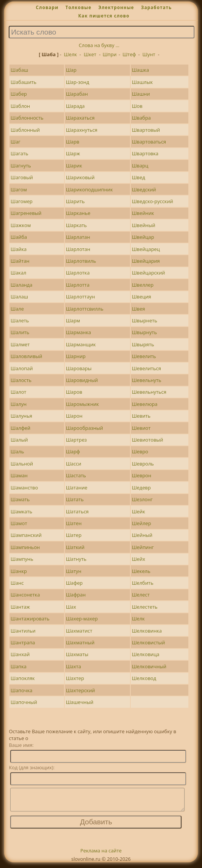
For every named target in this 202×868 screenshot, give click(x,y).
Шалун (19, 404)
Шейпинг (143, 547)
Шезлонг (142, 499)
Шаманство (24, 488)
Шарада (75, 106)
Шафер (74, 583)
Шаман (19, 475)
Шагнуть (21, 166)
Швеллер (143, 285)
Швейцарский (149, 273)
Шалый (19, 440)
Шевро (140, 451)
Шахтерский (81, 690)
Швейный (144, 225)
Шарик (74, 166)
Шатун (74, 571)
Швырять (143, 344)
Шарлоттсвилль (85, 309)
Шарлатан (78, 237)
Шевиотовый (148, 440)
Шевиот (141, 428)
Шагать (20, 153)
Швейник (143, 213)
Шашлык (142, 82)
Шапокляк (23, 678)
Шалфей (20, 428)
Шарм (73, 320)
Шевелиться (146, 368)
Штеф (129, 54)
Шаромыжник (82, 404)
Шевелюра (145, 404)
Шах (71, 607)
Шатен (74, 523)
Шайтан (20, 261)
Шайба (19, 237)
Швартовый (146, 130)
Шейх (139, 559)
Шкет (90, 54)
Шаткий (75, 547)
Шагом (19, 189)
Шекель (141, 571)
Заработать (156, 7)
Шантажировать (30, 619)
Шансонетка (25, 595)
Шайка (19, 249)
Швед (139, 177)
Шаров (74, 392)
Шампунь (22, 559)
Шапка (19, 666)
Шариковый (80, 177)
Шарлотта (78, 285)
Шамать (20, 499)
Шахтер (75, 678)
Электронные (116, 7)
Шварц (140, 166)
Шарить (75, 201)
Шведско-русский (153, 201)
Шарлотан (78, 249)
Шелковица (146, 654)
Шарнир (76, 356)
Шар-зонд (78, 82)
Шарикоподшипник (89, 189)
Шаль (17, 451)
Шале (17, 309)
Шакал (18, 273)
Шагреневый (26, 213)
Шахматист (79, 631)
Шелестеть (145, 607)
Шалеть (20, 320)
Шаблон (20, 106)
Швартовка (145, 153)
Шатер (74, 535)
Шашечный (80, 702)
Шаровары (79, 368)
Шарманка (78, 332)
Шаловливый (26, 356)
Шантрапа (23, 642)
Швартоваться (149, 142)
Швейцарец (146, 249)
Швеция (142, 297)
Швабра (141, 118)
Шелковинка (147, 631)
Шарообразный (85, 428)
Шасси (74, 464)
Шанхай (20, 654)
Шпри (110, 54)
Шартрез (76, 440)
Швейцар (143, 237)
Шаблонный (25, 130)
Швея (139, 309)
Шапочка (21, 690)
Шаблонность (27, 118)
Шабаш (19, 70)
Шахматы (77, 654)
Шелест (141, 595)
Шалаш (19, 297)
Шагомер (22, 201)
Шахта (74, 666)
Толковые (79, 7)
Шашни (141, 94)
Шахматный (80, 642)
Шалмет (20, 344)
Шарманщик (81, 344)
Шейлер (142, 523)
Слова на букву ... (99, 45)
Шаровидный (82, 380)
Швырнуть (144, 332)
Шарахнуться (82, 130)
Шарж (73, 153)
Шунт (149, 54)
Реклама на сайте (101, 855)
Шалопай (22, 368)
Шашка (140, 70)
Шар (71, 70)
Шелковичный (149, 666)
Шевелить (144, 356)
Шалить (20, 332)
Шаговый (22, 177)
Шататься (77, 511)
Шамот (19, 523)
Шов (137, 106)
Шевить (141, 416)
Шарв (73, 142)
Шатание (77, 488)
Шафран (76, 595)
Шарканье (78, 213)
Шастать (76, 475)
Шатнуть (76, 559)
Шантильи (23, 631)
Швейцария (146, 261)
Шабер (19, 94)
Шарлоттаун (81, 297)
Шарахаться (80, 118)
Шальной (22, 464)
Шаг (16, 142)
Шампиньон (25, 547)
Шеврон (142, 475)
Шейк (139, 511)
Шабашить (23, 82)
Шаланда (21, 285)
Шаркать (76, 225)
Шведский (144, 189)
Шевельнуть (147, 380)
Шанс (17, 583)
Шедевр (141, 488)
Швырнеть (145, 320)
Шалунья (21, 416)
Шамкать (21, 511)
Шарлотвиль (81, 261)
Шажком (21, 225)
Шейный (142, 535)
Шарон (74, 416)
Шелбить (143, 583)
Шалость (21, 380)
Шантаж (20, 607)
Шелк (70, 54)
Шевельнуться (149, 392)
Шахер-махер (82, 619)
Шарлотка (78, 273)
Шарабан (77, 94)
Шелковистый (149, 642)
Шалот (18, 392)
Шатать (75, 499)
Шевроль (143, 464)
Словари (47, 7)
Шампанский (26, 535)
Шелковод (144, 678)
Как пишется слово (104, 16)
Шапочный (24, 702)
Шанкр (19, 571)
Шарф (73, 451)
